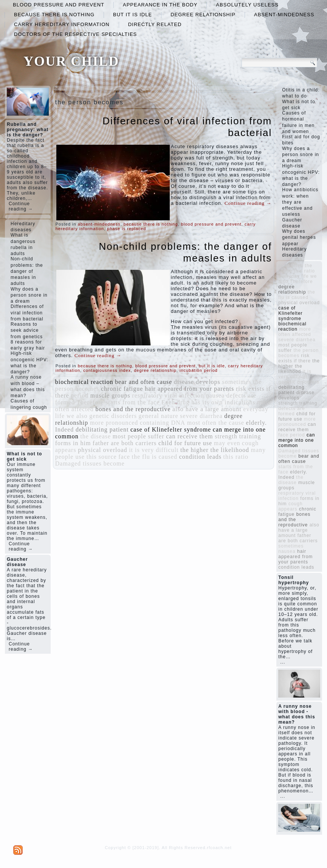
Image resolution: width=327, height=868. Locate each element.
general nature (159, 416)
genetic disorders (113, 416)
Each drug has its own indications (208, 402)
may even (227, 443)
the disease (95, 436)
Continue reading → (21, 206)
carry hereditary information (62, 24)
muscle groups (110, 395)
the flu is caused (155, 457)
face (124, 457)
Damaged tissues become (90, 463)
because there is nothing (54, 15)
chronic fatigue (122, 389)
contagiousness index (107, 370)
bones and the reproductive (133, 409)
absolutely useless (247, 5)
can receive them (189, 436)
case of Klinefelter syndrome (171, 429)
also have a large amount (207, 409)
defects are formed (291, 411)
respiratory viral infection (168, 395)
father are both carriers (125, 443)
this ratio (236, 457)
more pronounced (114, 423)
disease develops (197, 382)
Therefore (90, 402)
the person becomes (298, 353)
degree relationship (203, 15)
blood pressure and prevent (59, 5)
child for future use (185, 443)
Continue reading (248, 203)
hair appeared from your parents (189, 389)
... (283, 662)
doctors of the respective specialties (75, 34)
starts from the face (133, 402)
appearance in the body (160, 5)
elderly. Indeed (293, 475)
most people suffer (139, 436)
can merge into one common (297, 440)
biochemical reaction (84, 382)
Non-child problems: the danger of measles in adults (186, 252)
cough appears (290, 506)
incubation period (199, 370)
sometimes (236, 382)
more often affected (295, 332)
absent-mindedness (284, 15)
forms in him (73, 443)
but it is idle (133, 15)
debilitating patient (102, 429)
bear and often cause (143, 382)
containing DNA (163, 423)
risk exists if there (294, 358)
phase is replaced (126, 229)
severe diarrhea (201, 416)
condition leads (200, 457)
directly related (155, 24)
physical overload (102, 450)
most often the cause (216, 423)
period (80, 395)
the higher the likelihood (215, 450)
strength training (238, 436)
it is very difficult (154, 450)
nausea (215, 395)
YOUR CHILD (71, 61)
